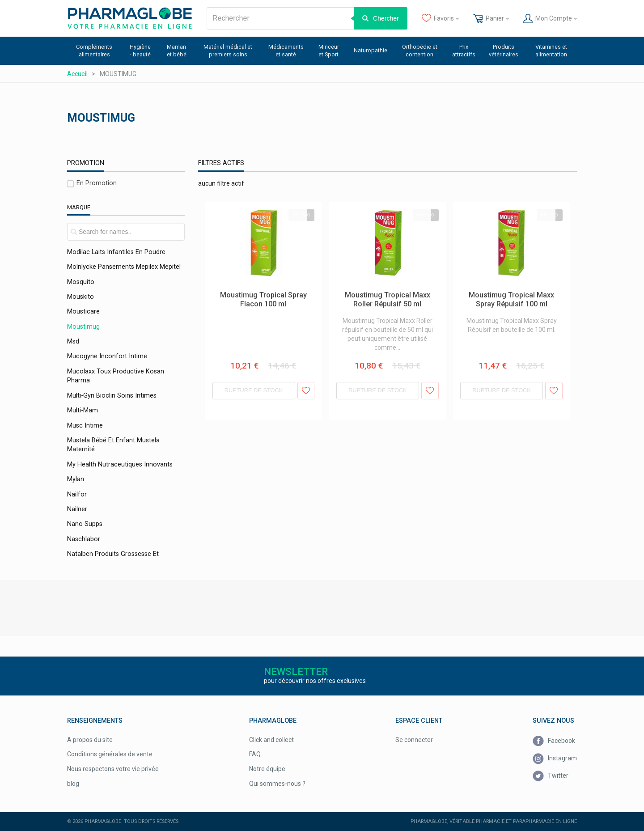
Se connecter (414, 740)
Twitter (551, 776)
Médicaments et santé (286, 51)
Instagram (555, 759)
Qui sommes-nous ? (277, 784)
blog (73, 784)
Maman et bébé (177, 51)
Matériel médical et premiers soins (228, 51)
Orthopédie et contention (420, 51)
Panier (491, 19)
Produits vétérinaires (504, 51)
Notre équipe (267, 769)
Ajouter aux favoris (306, 391)
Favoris (440, 19)
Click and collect (271, 740)
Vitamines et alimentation (551, 51)
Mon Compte (550, 19)
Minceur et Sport (329, 51)
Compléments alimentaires (94, 51)
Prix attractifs (464, 51)
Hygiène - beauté (140, 51)
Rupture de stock (254, 390)
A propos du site (90, 740)
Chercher (386, 18)
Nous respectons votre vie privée (113, 769)
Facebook (554, 741)
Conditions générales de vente (110, 754)
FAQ (255, 754)
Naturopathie (371, 50)
